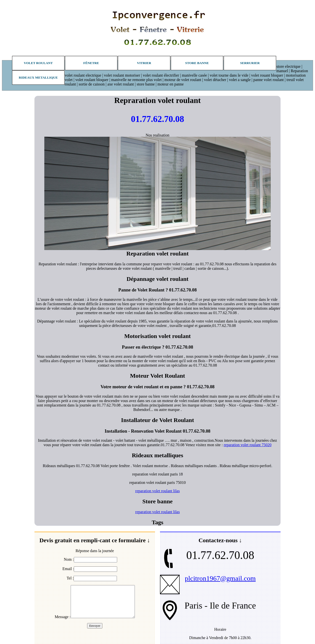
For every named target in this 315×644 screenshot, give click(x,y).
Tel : (70, 578)
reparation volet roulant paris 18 (157, 474)
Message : (63, 617)
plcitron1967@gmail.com (220, 578)
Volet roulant (38, 63)
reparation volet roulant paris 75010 (157, 483)
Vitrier (144, 63)
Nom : (69, 559)
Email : (68, 569)
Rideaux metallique (38, 77)
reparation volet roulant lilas (158, 491)
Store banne (197, 63)
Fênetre (91, 63)
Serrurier (250, 63)
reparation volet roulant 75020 (248, 445)
